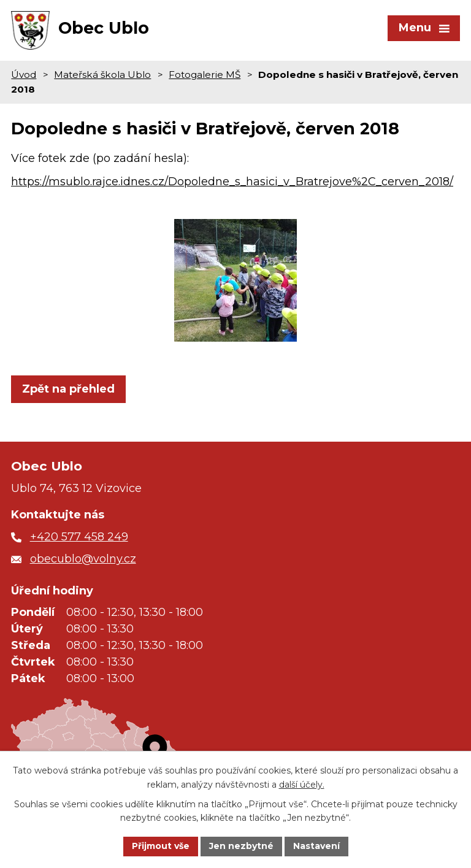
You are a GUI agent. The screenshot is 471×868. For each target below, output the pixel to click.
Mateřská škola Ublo (102, 75)
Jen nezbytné (241, 846)
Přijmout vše (161, 846)
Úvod (24, 75)
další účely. (302, 785)
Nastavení (316, 846)
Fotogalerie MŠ (205, 75)
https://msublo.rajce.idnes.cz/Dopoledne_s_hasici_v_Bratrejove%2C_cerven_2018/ (232, 182)
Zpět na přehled (68, 389)
